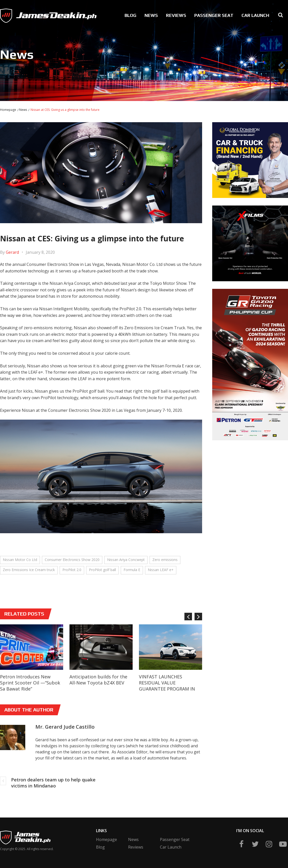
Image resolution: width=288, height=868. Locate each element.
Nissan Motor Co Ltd (20, 560)
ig (269, 844)
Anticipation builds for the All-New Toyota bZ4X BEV (98, 680)
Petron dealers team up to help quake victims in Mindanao (53, 783)
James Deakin (17, 14)
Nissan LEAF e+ (161, 570)
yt (283, 844)
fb (241, 844)
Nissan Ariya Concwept (126, 560)
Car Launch (255, 15)
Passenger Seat (214, 15)
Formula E (132, 570)
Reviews (176, 15)
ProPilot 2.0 (72, 570)
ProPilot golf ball (102, 570)
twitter (255, 844)
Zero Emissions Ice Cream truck (29, 570)
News (151, 15)
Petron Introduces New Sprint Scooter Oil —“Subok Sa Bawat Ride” (30, 683)
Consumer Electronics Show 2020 (72, 560)
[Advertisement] (240, 520)
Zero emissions (165, 560)
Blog (130, 15)
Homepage (8, 110)
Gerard (12, 252)
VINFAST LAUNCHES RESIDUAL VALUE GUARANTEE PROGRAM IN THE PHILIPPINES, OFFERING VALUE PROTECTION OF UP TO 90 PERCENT (170, 692)
